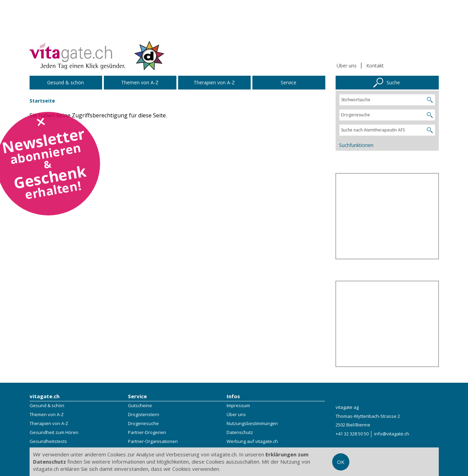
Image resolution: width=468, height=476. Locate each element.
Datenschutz (240, 432)
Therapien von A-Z (49, 423)
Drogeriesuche (143, 423)
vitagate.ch (45, 396)
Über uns (347, 66)
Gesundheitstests (48, 441)
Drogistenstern (144, 414)
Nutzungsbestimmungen (252, 423)
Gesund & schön (47, 405)
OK (341, 462)
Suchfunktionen (356, 145)
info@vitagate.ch (392, 434)
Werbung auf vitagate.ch (252, 441)
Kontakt (375, 66)
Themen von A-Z (47, 414)
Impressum (238, 405)
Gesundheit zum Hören (54, 432)
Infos (233, 396)
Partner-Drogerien (147, 432)
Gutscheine (140, 405)
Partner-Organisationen (153, 441)
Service (137, 396)
